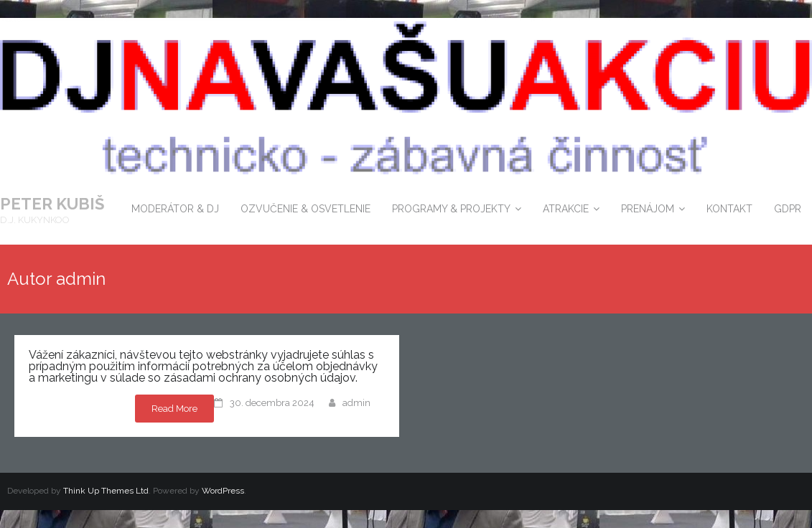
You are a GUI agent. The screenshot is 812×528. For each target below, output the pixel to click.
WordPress (223, 491)
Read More (174, 409)
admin (356, 403)
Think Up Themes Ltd (106, 491)
